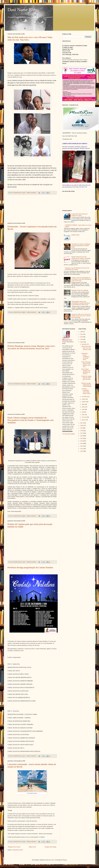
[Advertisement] (32, 209)
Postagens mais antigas (50, 847)
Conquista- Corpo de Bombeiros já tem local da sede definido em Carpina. (77, 269)
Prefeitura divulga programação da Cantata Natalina (30, 567)
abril (83, 412)
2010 (82, 451)
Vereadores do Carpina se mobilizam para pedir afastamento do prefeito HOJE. (81, 246)
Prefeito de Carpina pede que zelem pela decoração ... (86, 378)
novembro (84, 397)
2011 (82, 449)
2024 (82, 337)
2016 (82, 436)
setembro (84, 402)
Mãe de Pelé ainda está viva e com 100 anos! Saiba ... (86, 349)
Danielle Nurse (68, 340)
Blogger (65, 860)
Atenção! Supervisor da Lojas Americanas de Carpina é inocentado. (81, 258)
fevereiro (84, 417)
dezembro (84, 344)
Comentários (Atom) (17, 850)
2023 (82, 339)
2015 (82, 438)
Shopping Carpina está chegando (80, 290)
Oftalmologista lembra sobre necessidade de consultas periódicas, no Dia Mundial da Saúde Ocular (81, 303)
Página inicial (32, 847)
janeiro (84, 420)
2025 (82, 334)
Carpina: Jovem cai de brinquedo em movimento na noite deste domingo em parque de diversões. (81, 279)
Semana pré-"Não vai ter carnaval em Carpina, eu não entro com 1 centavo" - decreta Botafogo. (81, 316)
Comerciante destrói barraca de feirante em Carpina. (79, 215)
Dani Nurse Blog (22, 10)
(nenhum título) (75, 235)
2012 (82, 446)
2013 (82, 443)
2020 (82, 425)
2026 (82, 332)
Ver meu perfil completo (69, 434)
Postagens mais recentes (14, 847)
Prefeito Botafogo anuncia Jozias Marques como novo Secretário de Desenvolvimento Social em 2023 (31, 347)
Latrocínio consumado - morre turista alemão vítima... (86, 391)
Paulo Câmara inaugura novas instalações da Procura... (86, 371)
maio (83, 409)
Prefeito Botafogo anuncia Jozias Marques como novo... (86, 364)
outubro (84, 399)
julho (83, 404)
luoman (53, 860)
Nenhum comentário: (32, 193)
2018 (82, 431)
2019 (82, 428)
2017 (82, 433)
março (83, 415)
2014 (82, 441)
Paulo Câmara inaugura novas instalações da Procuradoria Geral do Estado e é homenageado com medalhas (31, 420)
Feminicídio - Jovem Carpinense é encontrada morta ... (85, 357)
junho (83, 407)
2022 (82, 342)
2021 (82, 423)
